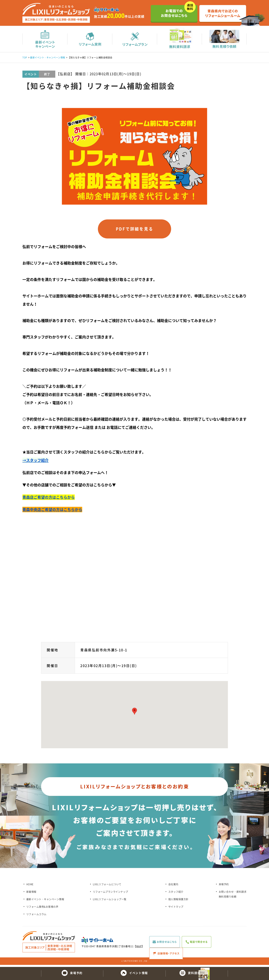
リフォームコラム (36, 916)
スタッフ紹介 (176, 894)
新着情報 (31, 894)
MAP (139, 948)
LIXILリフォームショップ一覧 (110, 901)
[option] (134, 156)
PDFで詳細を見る (134, 230)
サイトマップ (176, 909)
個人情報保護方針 (178, 901)
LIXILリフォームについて (107, 886)
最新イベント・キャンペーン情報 (48, 58)
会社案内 (173, 886)
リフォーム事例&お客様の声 (42, 909)
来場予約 (224, 886)
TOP (25, 58)
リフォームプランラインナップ (110, 894)
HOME (30, 886)
